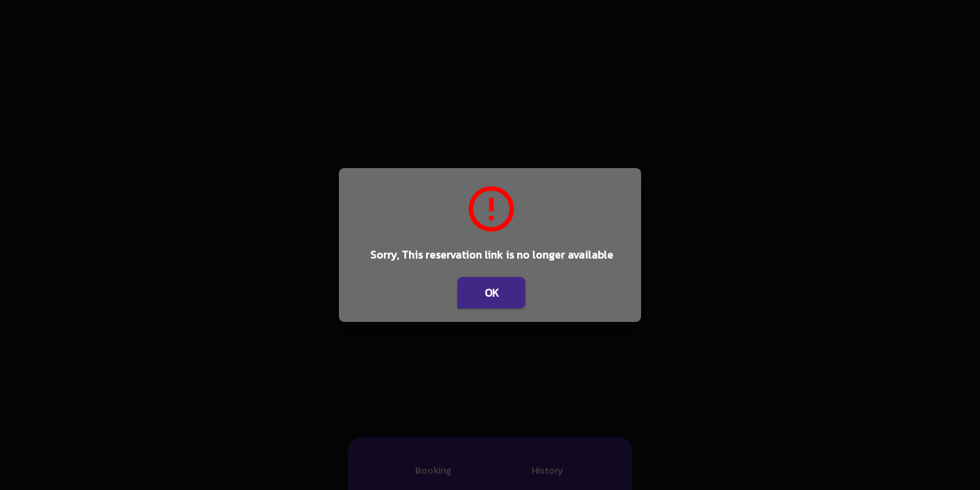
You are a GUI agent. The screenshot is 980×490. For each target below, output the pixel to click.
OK (491, 293)
